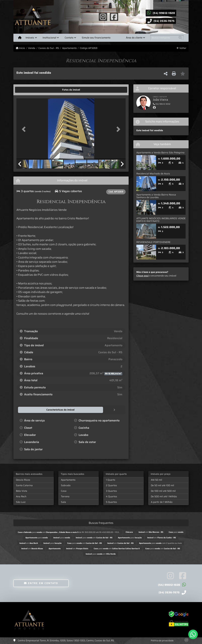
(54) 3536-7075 (164, 21)
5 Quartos (111, 502)
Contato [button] (69, 38)
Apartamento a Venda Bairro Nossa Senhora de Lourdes (156, 196)
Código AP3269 (89, 48)
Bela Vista (22, 491)
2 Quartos (111, 485)
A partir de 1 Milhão (162, 502)
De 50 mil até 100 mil (162, 485)
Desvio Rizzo (23, 480)
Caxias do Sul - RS (49, 48)
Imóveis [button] (30, 38)
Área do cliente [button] (134, 38)
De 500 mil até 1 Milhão (164, 496)
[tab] (26, 90)
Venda (32, 48)
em (151, 532)
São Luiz (21, 502)
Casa (64, 491)
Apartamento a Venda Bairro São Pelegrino (160, 153)
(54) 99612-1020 (164, 13)
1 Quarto (111, 480)
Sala (63, 502)
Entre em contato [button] (41, 583)
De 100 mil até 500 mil (163, 491)
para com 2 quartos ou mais (160, 543)
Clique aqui (143, 276)
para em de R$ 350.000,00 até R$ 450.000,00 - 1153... (69, 532)
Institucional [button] (49, 38)
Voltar (181, 48)
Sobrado (66, 485)
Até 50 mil (156, 480)
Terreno (65, 496)
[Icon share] (103, 17)
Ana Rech (21, 496)
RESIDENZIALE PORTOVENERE (153, 242)
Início (20, 48)
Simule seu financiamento (96, 38)
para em (94, 537)
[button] (25, 129)
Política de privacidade (162, 640)
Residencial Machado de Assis (153, 174)
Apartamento (69, 48)
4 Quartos (111, 496)
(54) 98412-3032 (162, 104)
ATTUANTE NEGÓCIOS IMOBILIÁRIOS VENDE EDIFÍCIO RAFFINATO (161, 220)
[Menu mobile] (20, 38)
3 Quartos (111, 491)
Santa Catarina (24, 485)
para (176, 532)
